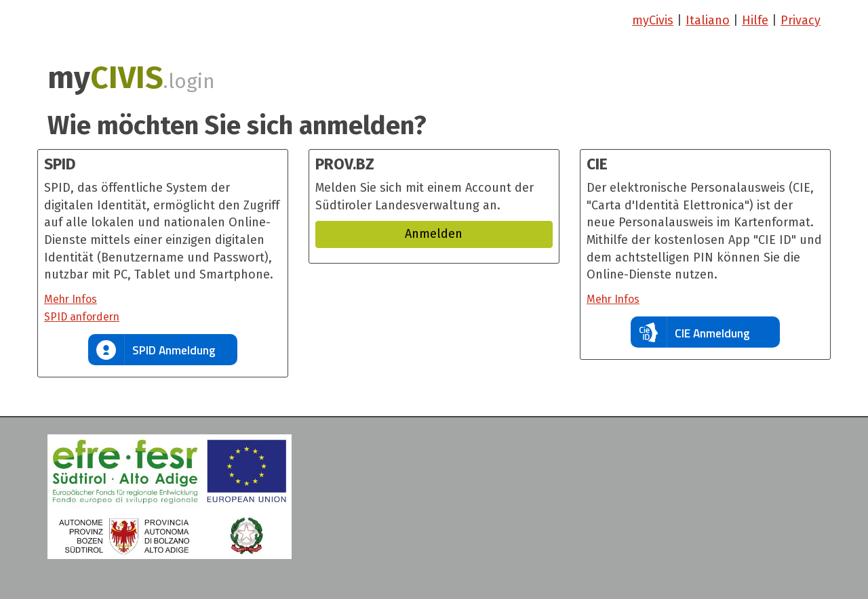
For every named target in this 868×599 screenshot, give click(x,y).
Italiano (708, 20)
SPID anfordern (82, 317)
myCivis (653, 20)
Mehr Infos (71, 299)
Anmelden (434, 234)
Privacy (801, 20)
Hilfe (755, 20)
